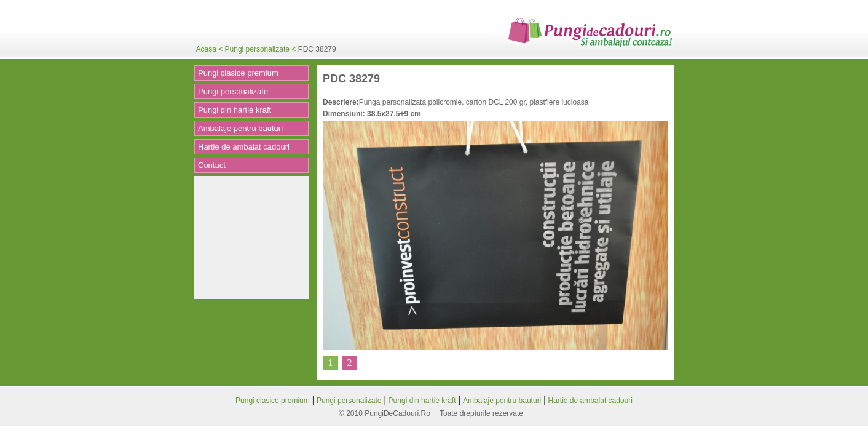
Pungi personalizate (233, 91)
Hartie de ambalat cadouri (244, 147)
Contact (212, 165)
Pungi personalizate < (262, 49)
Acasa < (211, 49)
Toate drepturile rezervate (481, 413)
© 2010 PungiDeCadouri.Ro (385, 413)
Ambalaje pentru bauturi (240, 128)
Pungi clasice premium (238, 73)
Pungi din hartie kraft (235, 110)
